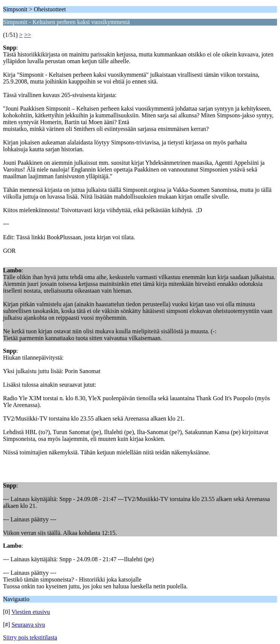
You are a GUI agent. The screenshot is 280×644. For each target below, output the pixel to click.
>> (27, 35)
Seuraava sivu (28, 625)
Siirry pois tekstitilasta (30, 637)
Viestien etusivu (31, 612)
